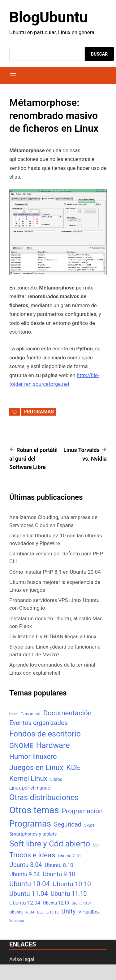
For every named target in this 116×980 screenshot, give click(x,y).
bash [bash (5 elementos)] (13, 714)
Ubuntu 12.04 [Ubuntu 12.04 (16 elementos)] (25, 903)
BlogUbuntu (48, 17)
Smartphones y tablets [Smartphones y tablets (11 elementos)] (33, 834)
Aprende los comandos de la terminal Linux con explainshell (52, 669)
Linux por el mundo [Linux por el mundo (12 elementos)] (30, 788)
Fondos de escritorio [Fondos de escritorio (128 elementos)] (45, 734)
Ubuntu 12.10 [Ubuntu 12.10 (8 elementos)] (56, 903)
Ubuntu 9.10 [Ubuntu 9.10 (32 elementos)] (59, 874)
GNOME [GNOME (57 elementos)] (21, 746)
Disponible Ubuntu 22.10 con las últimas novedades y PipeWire (56, 539)
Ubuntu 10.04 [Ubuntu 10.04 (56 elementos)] (30, 884)
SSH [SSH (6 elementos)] (97, 845)
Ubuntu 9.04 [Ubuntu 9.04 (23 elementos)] (24, 874)
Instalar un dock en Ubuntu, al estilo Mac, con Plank (56, 622)
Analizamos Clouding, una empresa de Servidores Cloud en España (53, 521)
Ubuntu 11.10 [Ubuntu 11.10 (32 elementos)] (69, 894)
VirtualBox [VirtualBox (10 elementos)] (89, 912)
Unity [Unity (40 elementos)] (68, 911)
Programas (39, 412)
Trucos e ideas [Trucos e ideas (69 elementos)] (32, 855)
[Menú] (13, 75)
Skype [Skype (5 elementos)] (89, 825)
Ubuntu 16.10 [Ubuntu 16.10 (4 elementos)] (48, 912)
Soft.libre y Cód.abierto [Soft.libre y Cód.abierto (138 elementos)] (50, 844)
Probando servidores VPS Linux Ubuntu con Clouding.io (54, 604)
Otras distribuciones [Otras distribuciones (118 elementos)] (44, 798)
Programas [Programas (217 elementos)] (30, 824)
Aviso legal (22, 959)
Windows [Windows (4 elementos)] (17, 921)
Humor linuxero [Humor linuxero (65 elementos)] (33, 757)
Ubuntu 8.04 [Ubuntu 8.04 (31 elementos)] (26, 865)
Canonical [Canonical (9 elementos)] (30, 714)
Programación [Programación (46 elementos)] (82, 811)
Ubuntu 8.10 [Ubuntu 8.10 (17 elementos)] (59, 865)
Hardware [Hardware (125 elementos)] (53, 745)
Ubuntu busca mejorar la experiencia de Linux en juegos (55, 586)
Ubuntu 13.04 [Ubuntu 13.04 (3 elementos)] (82, 903)
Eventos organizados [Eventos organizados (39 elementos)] (39, 723)
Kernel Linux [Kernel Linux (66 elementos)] (28, 779)
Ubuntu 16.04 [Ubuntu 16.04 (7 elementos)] (22, 912)
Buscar (99, 54)
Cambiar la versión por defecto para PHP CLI (56, 557)
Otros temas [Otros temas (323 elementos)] (34, 810)
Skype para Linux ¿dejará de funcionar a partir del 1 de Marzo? (55, 651)
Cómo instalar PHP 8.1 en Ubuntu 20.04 (55, 572)
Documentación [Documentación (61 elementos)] (67, 713)
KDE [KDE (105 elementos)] (73, 767)
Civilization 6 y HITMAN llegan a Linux (53, 636)
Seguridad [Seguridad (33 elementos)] (68, 825)
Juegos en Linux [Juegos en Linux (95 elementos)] (36, 768)
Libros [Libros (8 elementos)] (56, 779)
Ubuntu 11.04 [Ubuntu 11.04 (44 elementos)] (28, 894)
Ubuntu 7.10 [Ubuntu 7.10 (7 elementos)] (69, 856)
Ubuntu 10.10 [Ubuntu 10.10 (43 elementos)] (72, 884)
